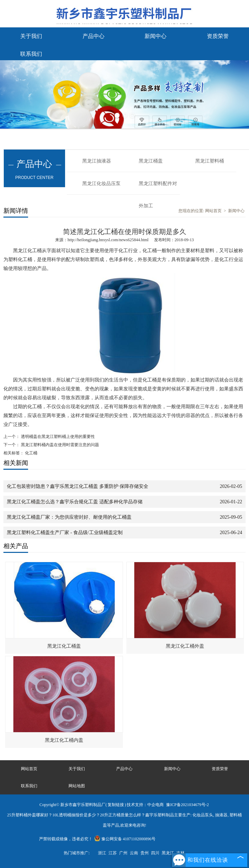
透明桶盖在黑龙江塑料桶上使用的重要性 (57, 437)
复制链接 (116, 805)
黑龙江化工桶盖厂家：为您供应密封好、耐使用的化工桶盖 (69, 517)
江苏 (113, 853)
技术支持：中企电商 (145, 805)
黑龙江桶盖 (151, 161)
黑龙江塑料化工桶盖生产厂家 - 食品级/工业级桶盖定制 (65, 533)
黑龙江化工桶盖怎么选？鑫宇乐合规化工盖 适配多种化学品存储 (75, 502)
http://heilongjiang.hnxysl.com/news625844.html (108, 240)
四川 (155, 853)
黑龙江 (168, 853)
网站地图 (77, 786)
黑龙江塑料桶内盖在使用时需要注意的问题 (59, 445)
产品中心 (94, 36)
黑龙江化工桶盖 (64, 646)
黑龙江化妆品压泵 (101, 184)
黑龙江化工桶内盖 (64, 740)
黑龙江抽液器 (97, 161)
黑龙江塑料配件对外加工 (158, 188)
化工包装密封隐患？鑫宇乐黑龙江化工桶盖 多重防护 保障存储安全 (78, 486)
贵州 (145, 853)
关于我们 (31, 36)
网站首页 (213, 211)
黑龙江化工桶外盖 (185, 646)
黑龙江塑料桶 (210, 161)
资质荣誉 (218, 36)
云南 (134, 853)
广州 (123, 853)
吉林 (180, 853)
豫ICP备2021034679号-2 (188, 805)
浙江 (102, 853)
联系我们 (31, 54)
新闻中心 (155, 36)
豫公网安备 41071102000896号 (125, 839)
